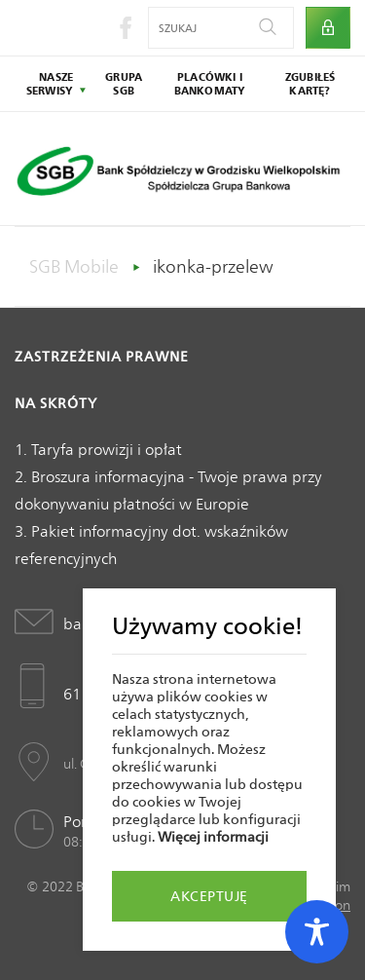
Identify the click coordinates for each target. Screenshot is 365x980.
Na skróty (56, 403)
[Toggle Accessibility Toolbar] (317, 932)
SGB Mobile (74, 266)
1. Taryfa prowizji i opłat (98, 450)
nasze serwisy (50, 84)
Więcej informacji (213, 837)
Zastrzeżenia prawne (102, 357)
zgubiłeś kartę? (310, 84)
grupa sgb (124, 84)
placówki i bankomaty (210, 84)
